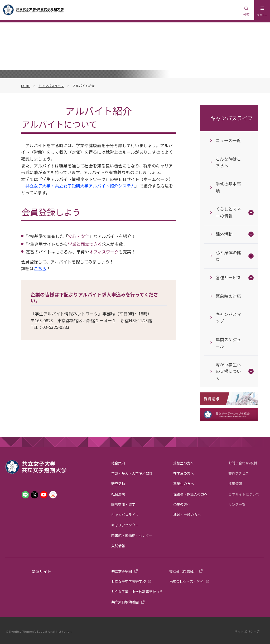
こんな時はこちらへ (228, 162)
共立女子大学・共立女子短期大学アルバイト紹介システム (80, 186)
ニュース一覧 (228, 140)
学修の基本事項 (228, 187)
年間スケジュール (228, 343)
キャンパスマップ (228, 318)
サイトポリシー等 (247, 631)
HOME (25, 86)
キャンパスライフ (51, 86)
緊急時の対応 (228, 296)
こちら (40, 268)
